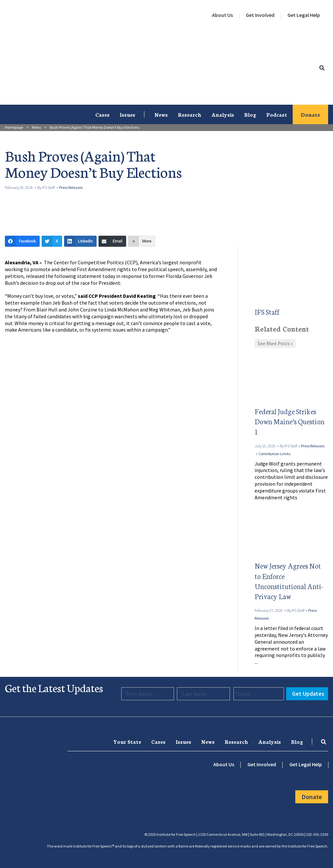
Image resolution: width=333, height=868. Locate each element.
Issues (127, 114)
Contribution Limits (274, 454)
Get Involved (260, 15)
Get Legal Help (304, 15)
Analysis (223, 114)
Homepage (14, 127)
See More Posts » (275, 343)
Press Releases (71, 187)
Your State (127, 741)
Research (190, 114)
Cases (102, 114)
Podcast (277, 114)
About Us (222, 15)
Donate (310, 114)
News (161, 114)
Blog (250, 114)
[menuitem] (222, 15)
